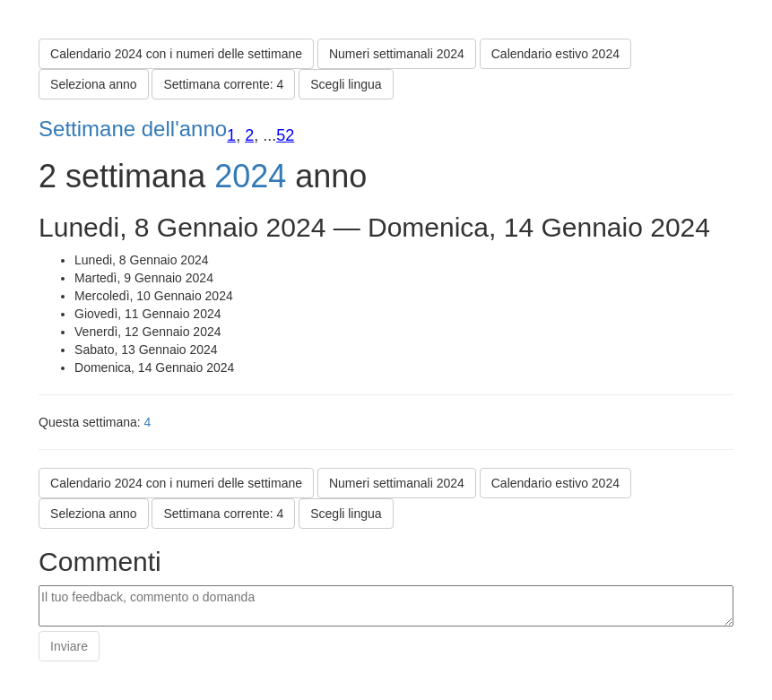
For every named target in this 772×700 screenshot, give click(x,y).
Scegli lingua (346, 84)
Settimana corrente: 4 (223, 84)
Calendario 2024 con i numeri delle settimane (176, 54)
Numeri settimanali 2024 (397, 54)
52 (285, 135)
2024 (250, 176)
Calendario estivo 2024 (555, 54)
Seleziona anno (94, 84)
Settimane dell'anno (133, 129)
